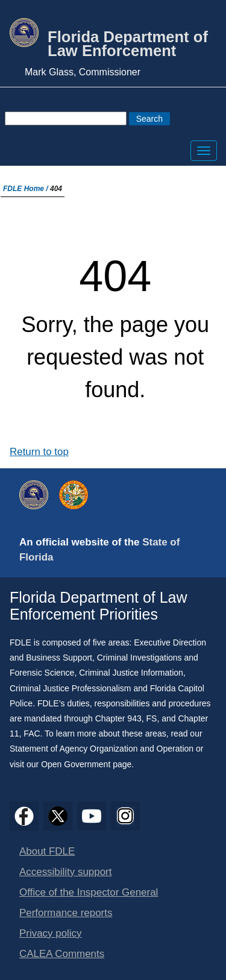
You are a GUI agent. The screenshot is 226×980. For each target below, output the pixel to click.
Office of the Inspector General (89, 892)
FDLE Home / (27, 189)
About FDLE (47, 851)
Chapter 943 (118, 718)
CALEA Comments (62, 954)
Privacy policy (51, 933)
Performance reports (66, 913)
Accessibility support (65, 872)
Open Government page (86, 764)
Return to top (39, 452)
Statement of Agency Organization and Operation (102, 749)
